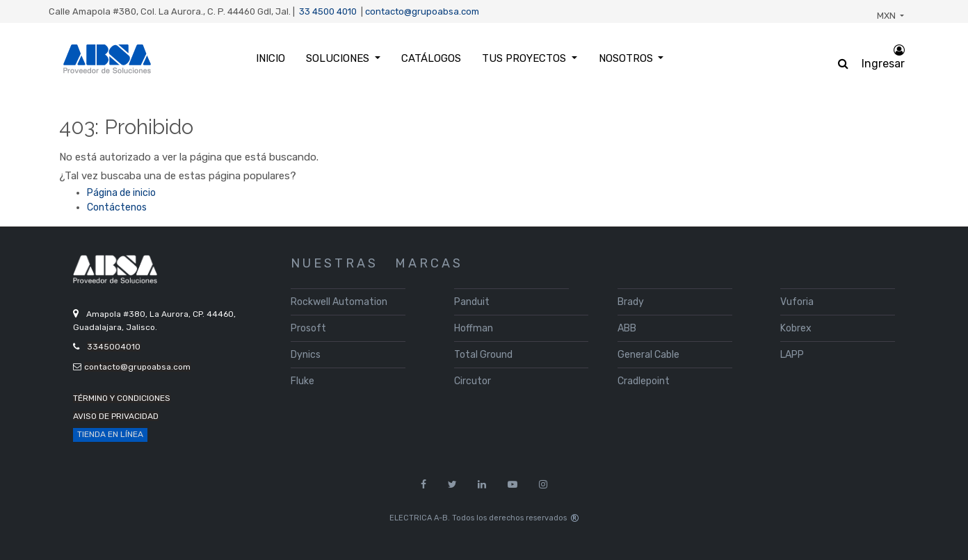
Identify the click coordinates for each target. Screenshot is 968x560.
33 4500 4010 (328, 11)
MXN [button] (887, 16)
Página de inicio (121, 193)
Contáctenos (117, 207)
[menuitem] (270, 59)
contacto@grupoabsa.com (422, 11)
